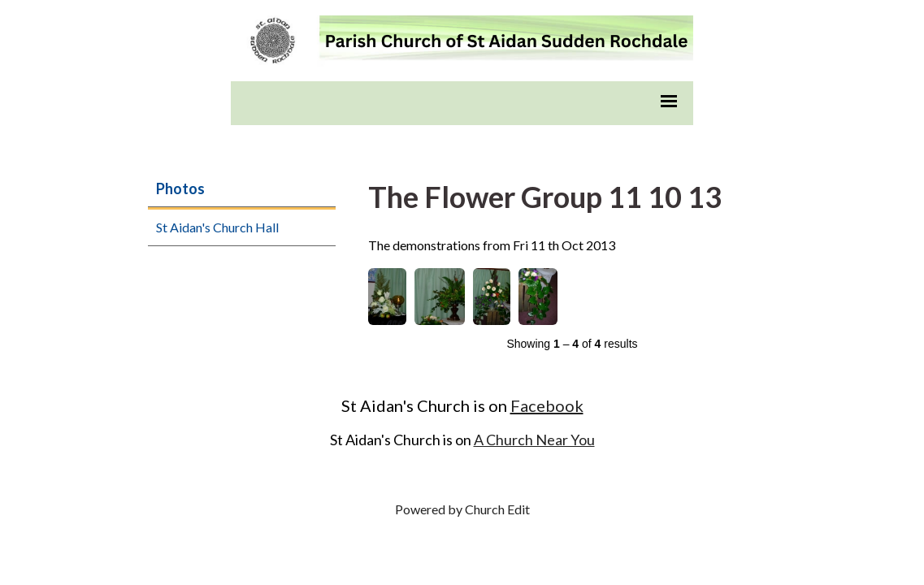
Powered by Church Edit (462, 509)
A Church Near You (534, 440)
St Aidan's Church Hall (217, 227)
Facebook (547, 405)
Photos (180, 188)
